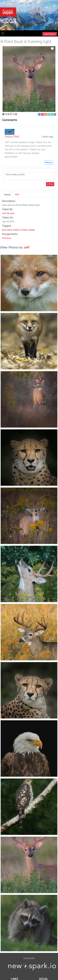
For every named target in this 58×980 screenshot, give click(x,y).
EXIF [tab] (17, 195)
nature (10, 230)
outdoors (17, 230)
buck (4, 230)
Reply (49, 163)
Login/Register (50, 34)
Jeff (26, 247)
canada (31, 230)
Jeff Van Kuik (8, 213)
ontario (25, 230)
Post (50, 184)
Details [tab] (7, 195)
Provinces (7, 238)
